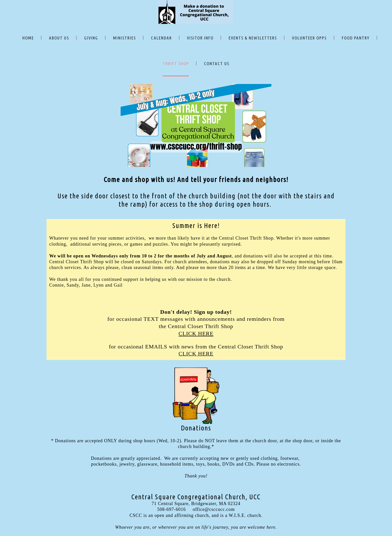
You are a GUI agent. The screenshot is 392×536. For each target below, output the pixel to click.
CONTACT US (217, 63)
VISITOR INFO (200, 38)
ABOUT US (59, 38)
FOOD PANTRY (356, 38)
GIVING (91, 38)
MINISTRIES (125, 38)
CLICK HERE (196, 333)
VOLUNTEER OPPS (309, 38)
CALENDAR (161, 38)
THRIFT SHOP (176, 63)
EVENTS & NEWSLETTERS (253, 38)
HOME (28, 38)
